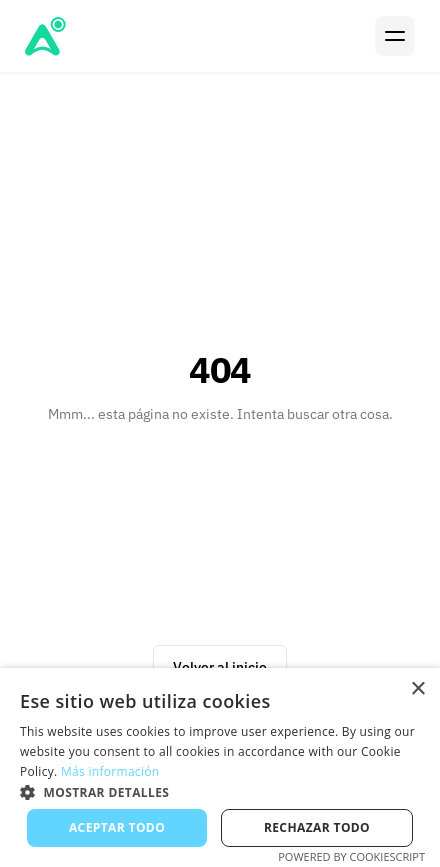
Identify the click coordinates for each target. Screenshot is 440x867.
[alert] (220, 767)
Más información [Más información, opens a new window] (110, 771)
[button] (220, 791)
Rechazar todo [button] (317, 827)
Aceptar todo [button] (117, 827)
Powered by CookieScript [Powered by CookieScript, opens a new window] (351, 856)
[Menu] (395, 36)
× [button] (417, 689)
